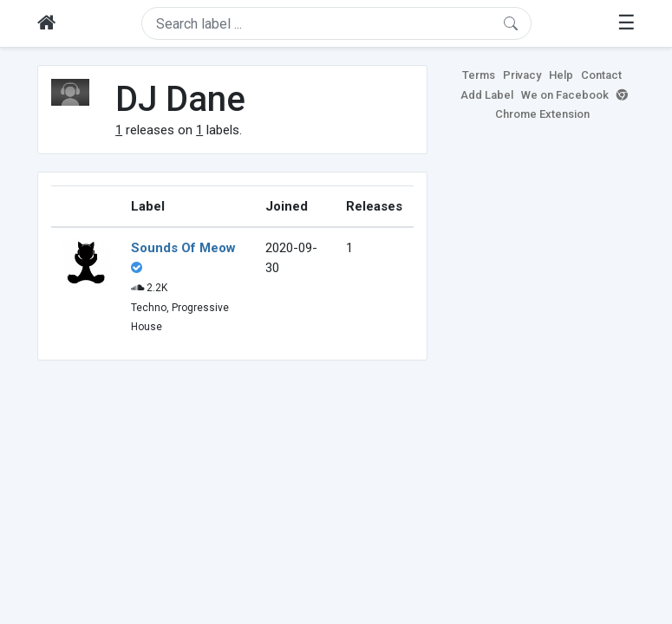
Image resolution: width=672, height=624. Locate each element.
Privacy (522, 75)
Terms (479, 75)
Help (561, 75)
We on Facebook (565, 95)
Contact (601, 75)
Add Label (487, 95)
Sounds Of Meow (183, 248)
